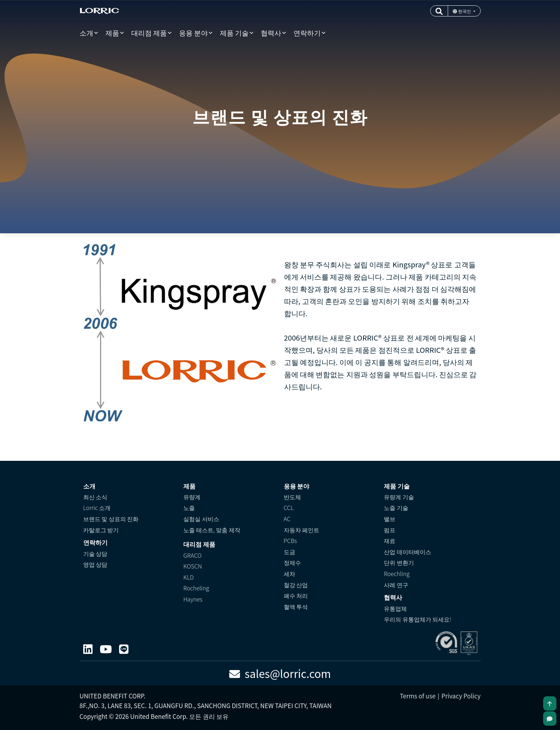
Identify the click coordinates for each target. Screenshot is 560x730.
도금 (290, 552)
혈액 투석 (296, 607)
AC (287, 519)
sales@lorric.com (280, 673)
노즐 (189, 507)
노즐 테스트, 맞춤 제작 (212, 530)
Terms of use (418, 696)
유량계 (192, 497)
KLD (189, 577)
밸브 (390, 519)
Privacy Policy (461, 696)
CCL (289, 507)
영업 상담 (95, 564)
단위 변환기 (399, 562)
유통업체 (395, 608)
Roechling (397, 574)
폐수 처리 (296, 595)
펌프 (390, 530)
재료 (390, 541)
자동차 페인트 (302, 530)
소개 (86, 32)
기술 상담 (95, 553)
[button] (439, 11)
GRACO (192, 555)
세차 (290, 574)
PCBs (290, 541)
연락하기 (307, 32)
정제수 (292, 562)
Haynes (193, 599)
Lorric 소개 (97, 507)
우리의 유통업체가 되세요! (418, 619)
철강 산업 (296, 585)
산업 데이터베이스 (408, 552)
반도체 (292, 497)
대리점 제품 (149, 32)
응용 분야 (193, 32)
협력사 (271, 32)
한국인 (462, 11)
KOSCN (193, 566)
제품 (112, 32)
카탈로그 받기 (101, 530)
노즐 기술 (396, 507)
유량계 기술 (399, 497)
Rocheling (196, 588)
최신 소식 (95, 497)
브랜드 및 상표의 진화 (111, 519)
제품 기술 (234, 32)
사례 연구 (396, 585)
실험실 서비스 (201, 519)
